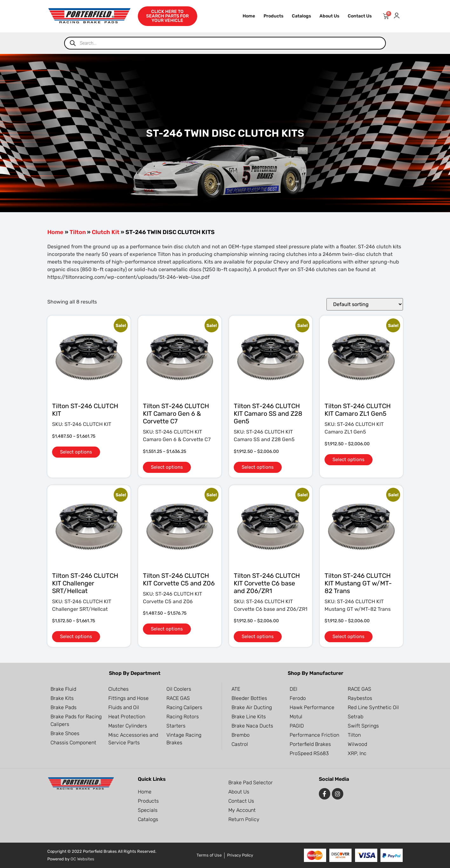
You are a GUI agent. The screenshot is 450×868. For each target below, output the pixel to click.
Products (273, 16)
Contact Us (360, 16)
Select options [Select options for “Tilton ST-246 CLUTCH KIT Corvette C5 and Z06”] (167, 629)
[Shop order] (365, 304)
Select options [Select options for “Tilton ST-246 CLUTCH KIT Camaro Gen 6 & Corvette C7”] (167, 467)
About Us (329, 16)
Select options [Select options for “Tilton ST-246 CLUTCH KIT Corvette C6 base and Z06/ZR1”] (258, 636)
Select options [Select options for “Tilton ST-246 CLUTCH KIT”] (76, 452)
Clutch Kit (106, 232)
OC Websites (82, 859)
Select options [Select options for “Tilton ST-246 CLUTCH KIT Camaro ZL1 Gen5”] (349, 460)
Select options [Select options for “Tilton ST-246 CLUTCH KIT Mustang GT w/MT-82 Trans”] (349, 636)
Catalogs (301, 16)
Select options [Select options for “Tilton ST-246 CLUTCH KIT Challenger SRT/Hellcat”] (76, 636)
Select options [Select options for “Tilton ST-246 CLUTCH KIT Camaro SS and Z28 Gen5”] (258, 467)
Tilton (78, 232)
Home (249, 16)
